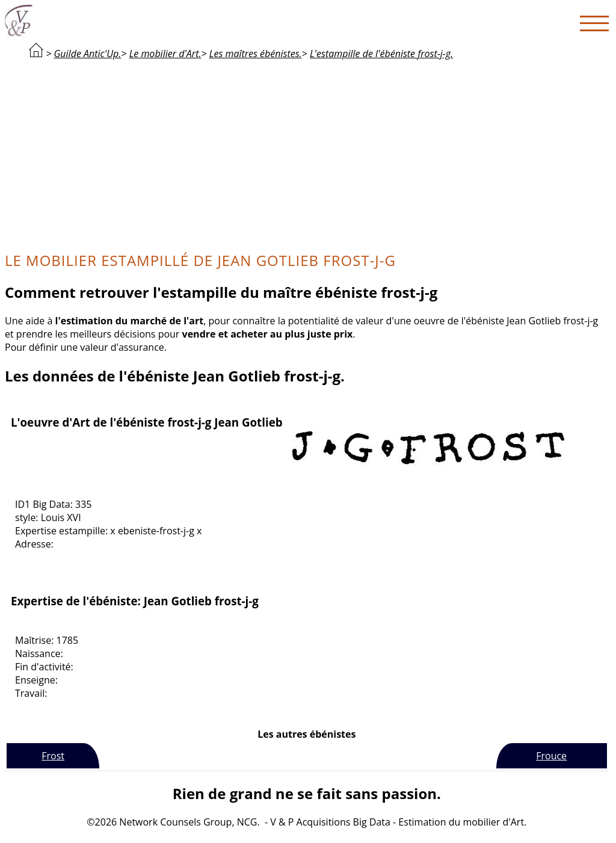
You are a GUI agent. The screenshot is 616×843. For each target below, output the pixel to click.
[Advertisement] (307, 154)
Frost (53, 756)
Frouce (551, 756)
